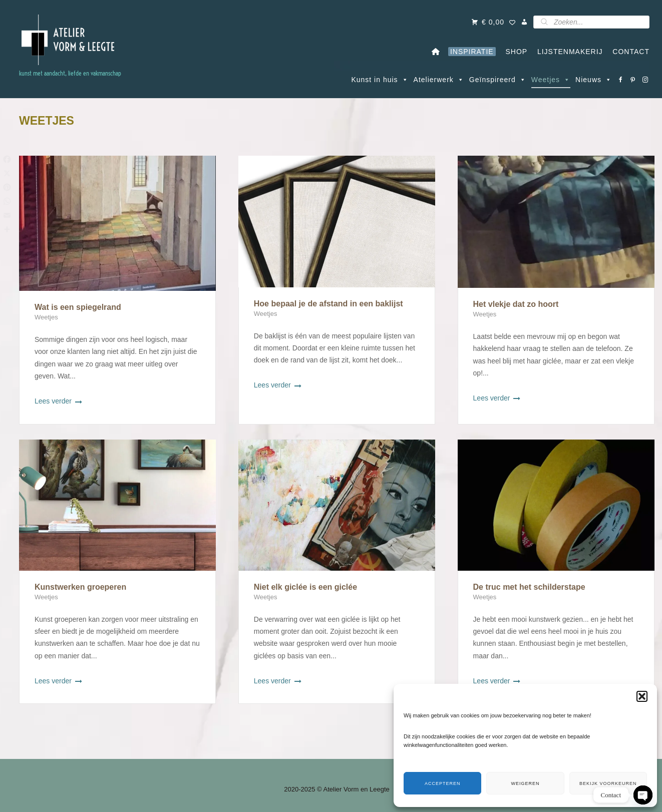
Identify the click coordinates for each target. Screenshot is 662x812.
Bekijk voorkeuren (608, 783)
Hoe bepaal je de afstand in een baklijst (328, 304)
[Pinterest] (633, 80)
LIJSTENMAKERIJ (567, 52)
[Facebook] (621, 80)
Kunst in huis (380, 80)
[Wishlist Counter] (513, 23)
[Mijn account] (525, 22)
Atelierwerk (439, 80)
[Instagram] (646, 80)
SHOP (514, 52)
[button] (642, 696)
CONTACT (629, 52)
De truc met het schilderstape (529, 587)
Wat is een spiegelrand (78, 307)
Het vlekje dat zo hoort (516, 304)
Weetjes (551, 80)
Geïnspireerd (498, 80)
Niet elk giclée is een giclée (305, 587)
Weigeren (525, 783)
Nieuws (594, 80)
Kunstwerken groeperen (80, 587)
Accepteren (443, 783)
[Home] (436, 52)
